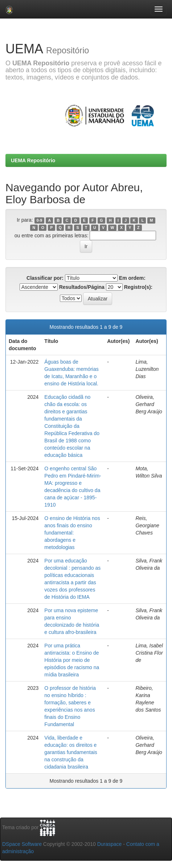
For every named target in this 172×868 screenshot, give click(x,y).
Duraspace (110, 844)
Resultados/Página (82, 287)
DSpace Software (22, 844)
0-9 (39, 220)
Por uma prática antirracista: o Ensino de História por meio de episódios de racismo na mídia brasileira (72, 660)
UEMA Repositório (33, 160)
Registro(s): (138, 287)
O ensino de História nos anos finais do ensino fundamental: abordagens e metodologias (72, 533)
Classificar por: (45, 278)
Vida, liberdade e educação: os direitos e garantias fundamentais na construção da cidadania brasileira (71, 752)
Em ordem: (132, 278)
